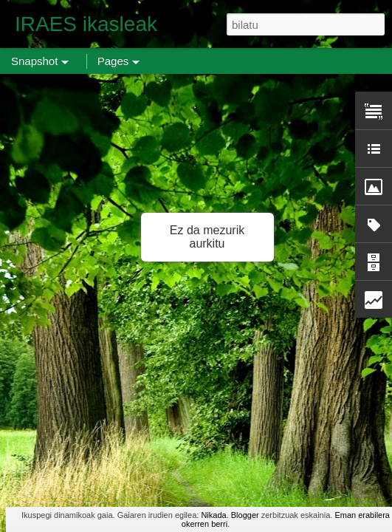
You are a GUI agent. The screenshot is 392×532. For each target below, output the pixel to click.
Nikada (213, 515)
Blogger (245, 515)
